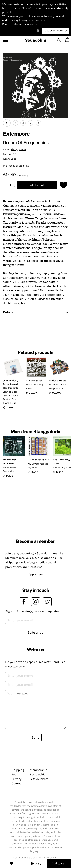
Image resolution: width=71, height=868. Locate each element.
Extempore (16, 134)
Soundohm (35, 40)
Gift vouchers (39, 779)
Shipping (18, 770)
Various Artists (58, 380)
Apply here (36, 574)
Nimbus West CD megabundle (59, 386)
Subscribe (35, 632)
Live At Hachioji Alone (35, 386)
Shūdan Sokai (34, 380)
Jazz (14, 159)
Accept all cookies (55, 30)
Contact (17, 783)
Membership (39, 770)
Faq (14, 774)
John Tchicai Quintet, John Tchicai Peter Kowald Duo (11, 397)
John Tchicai (10, 380)
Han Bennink (10, 388)
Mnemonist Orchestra (10, 469)
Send (36, 737)
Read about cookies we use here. (21, 24)
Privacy (16, 779)
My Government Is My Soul (38, 466)
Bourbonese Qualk (38, 460)
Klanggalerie (18, 149)
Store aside (38, 774)
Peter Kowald (10, 384)
